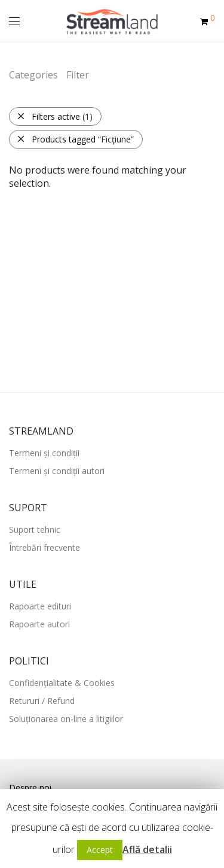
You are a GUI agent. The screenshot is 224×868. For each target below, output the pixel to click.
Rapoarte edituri (40, 606)
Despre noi (30, 787)
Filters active (55, 116)
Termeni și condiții (44, 453)
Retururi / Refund (42, 701)
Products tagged (75, 139)
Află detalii (147, 849)
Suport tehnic (35, 529)
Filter (78, 75)
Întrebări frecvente (45, 547)
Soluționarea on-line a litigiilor (66, 719)
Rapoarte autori (39, 624)
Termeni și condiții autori (57, 471)
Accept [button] (100, 850)
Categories (33, 75)
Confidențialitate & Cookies (62, 683)
